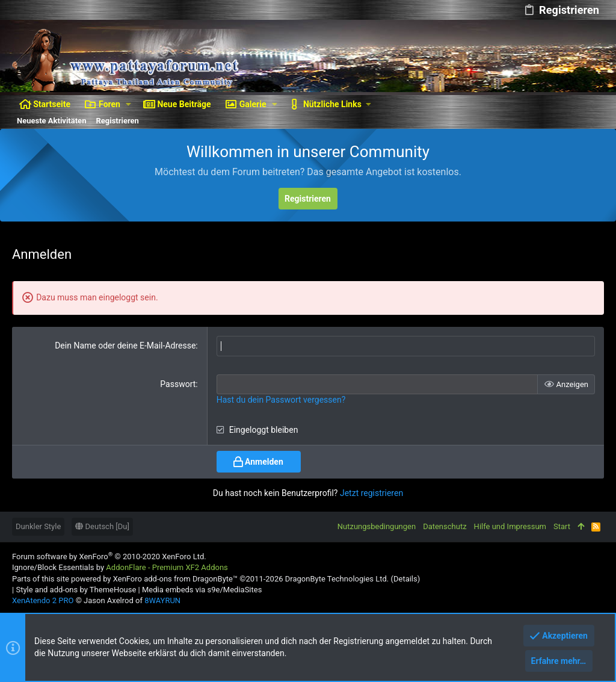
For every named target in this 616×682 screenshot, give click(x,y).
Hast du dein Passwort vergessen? (281, 400)
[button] (128, 104)
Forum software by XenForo (109, 556)
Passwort (178, 384)
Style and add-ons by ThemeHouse (76, 590)
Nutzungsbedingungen (377, 526)
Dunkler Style (38, 526)
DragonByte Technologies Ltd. (337, 579)
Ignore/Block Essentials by (120, 567)
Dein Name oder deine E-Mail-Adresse (125, 346)
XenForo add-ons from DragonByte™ (175, 579)
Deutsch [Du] (102, 526)
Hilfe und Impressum (510, 526)
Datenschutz (445, 526)
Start (562, 526)
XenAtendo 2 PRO (43, 600)
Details (405, 579)
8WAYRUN (162, 600)
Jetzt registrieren (371, 493)
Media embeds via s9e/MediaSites (202, 590)
